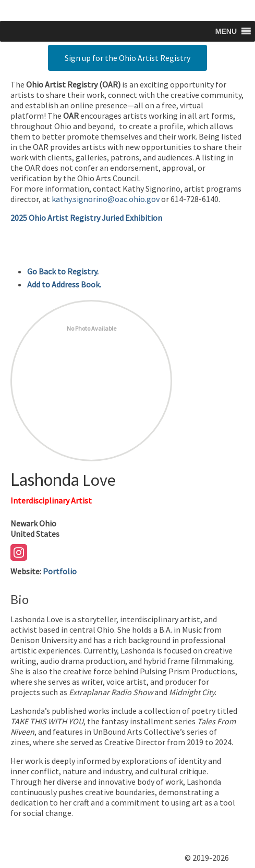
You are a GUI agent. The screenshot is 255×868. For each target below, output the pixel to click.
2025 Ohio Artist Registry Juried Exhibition (86, 218)
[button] (226, 31)
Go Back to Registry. (63, 271)
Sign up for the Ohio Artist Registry (127, 58)
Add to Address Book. (64, 284)
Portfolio (60, 571)
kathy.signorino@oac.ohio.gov (106, 199)
